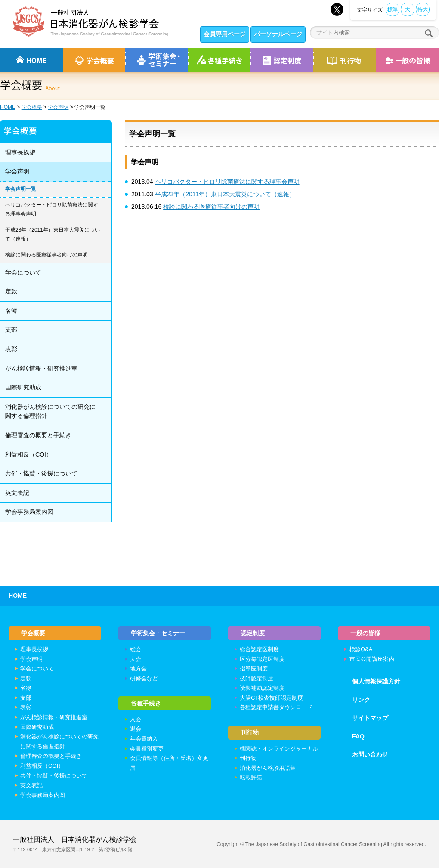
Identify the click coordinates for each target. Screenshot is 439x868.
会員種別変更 (147, 749)
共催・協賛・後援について (41, 473)
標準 (393, 9)
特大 (423, 9)
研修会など (144, 679)
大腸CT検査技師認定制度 (271, 698)
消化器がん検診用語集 (268, 769)
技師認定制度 (257, 679)
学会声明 (58, 107)
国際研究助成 (23, 387)
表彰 (11, 349)
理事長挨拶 (20, 152)
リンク (361, 700)
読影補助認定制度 (262, 688)
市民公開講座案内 (372, 659)
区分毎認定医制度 (262, 659)
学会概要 (32, 107)
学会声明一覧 (21, 189)
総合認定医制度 (259, 650)
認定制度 (282, 60)
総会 (136, 650)
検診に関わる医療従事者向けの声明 (211, 207)
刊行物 (345, 60)
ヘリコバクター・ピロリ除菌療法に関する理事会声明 (227, 182)
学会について (23, 272)
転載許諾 (251, 779)
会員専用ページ (225, 34)
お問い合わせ (370, 755)
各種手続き (219, 60)
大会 (136, 659)
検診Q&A (361, 650)
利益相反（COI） (29, 454)
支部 (11, 330)
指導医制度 (254, 669)
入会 (136, 720)
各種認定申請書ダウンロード (276, 708)
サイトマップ (370, 718)
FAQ (358, 737)
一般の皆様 (366, 633)
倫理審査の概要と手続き (38, 435)
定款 (11, 291)
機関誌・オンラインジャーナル (279, 749)
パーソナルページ (278, 34)
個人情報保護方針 (376, 682)
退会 (136, 730)
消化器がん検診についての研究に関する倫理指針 (50, 411)
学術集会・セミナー (158, 633)
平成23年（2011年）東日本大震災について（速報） (225, 194)
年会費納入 (144, 740)
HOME (8, 107)
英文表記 (17, 493)
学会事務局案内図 (29, 512)
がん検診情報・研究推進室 (41, 368)
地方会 (138, 669)
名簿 (11, 311)
